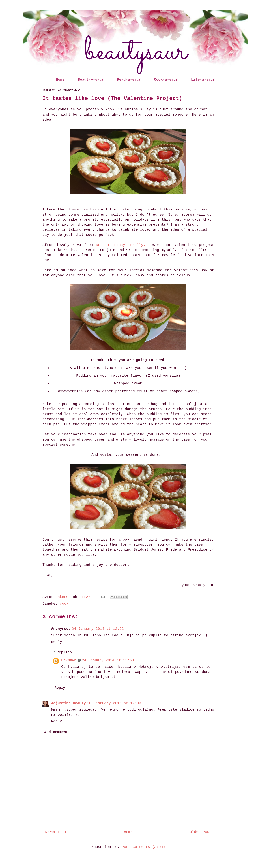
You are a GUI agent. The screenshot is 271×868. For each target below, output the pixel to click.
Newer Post (56, 832)
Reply (57, 642)
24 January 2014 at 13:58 (108, 660)
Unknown (69, 660)
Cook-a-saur (166, 80)
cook (64, 604)
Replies (64, 652)
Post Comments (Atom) (143, 847)
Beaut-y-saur (91, 80)
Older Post (201, 832)
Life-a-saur (203, 80)
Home (60, 80)
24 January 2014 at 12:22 (98, 629)
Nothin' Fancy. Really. (121, 245)
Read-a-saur (129, 80)
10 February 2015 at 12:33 (114, 703)
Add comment (56, 732)
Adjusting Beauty (68, 703)
